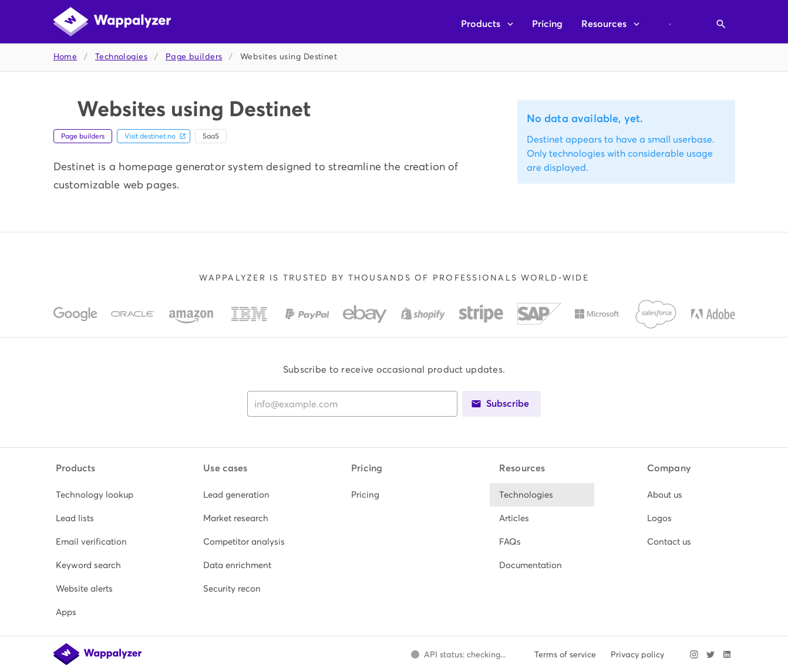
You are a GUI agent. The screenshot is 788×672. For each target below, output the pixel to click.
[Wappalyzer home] (112, 22)
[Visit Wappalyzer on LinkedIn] (727, 654)
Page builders (194, 57)
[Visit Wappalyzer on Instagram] (694, 654)
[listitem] (99, 495)
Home (65, 57)
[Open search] (721, 24)
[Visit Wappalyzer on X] (710, 654)
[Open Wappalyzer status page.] (459, 654)
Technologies (121, 57)
